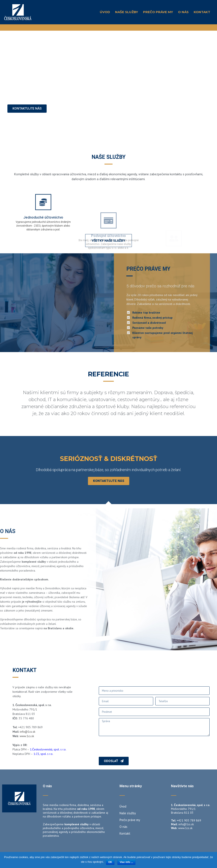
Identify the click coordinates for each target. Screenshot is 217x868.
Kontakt (202, 12)
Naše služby (127, 12)
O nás (183, 12)
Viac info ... (126, 862)
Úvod (105, 12)
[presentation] (131, 746)
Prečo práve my (158, 12)
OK (110, 862)
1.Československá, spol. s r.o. (48, 749)
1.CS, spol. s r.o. (44, 754)
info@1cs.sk (28, 732)
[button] (27, 112)
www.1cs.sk (27, 736)
